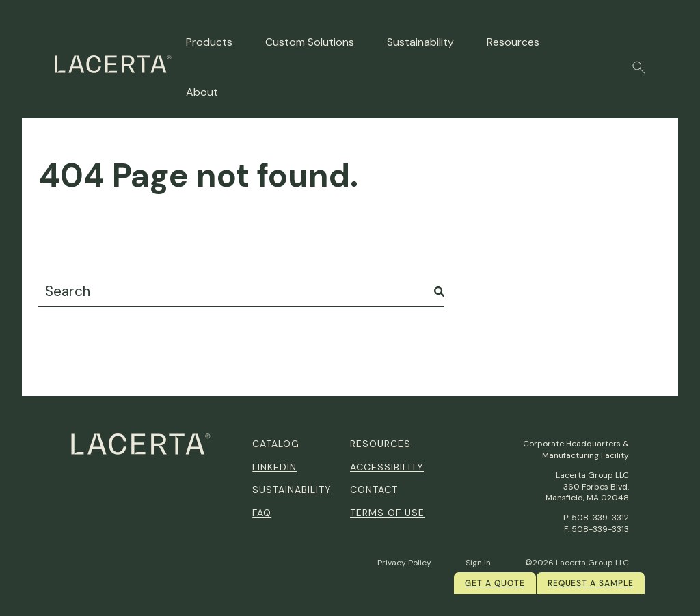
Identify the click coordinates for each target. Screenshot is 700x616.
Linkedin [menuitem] (274, 467)
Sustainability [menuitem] (292, 490)
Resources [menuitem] (380, 444)
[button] (639, 68)
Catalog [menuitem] (276, 444)
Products (209, 42)
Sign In (478, 563)
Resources (513, 42)
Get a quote (495, 583)
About (202, 92)
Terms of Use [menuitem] (387, 513)
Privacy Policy (404, 563)
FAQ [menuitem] (262, 513)
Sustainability (420, 42)
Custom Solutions (310, 42)
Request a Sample (591, 583)
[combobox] (241, 292)
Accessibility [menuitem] (387, 467)
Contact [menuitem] (374, 490)
